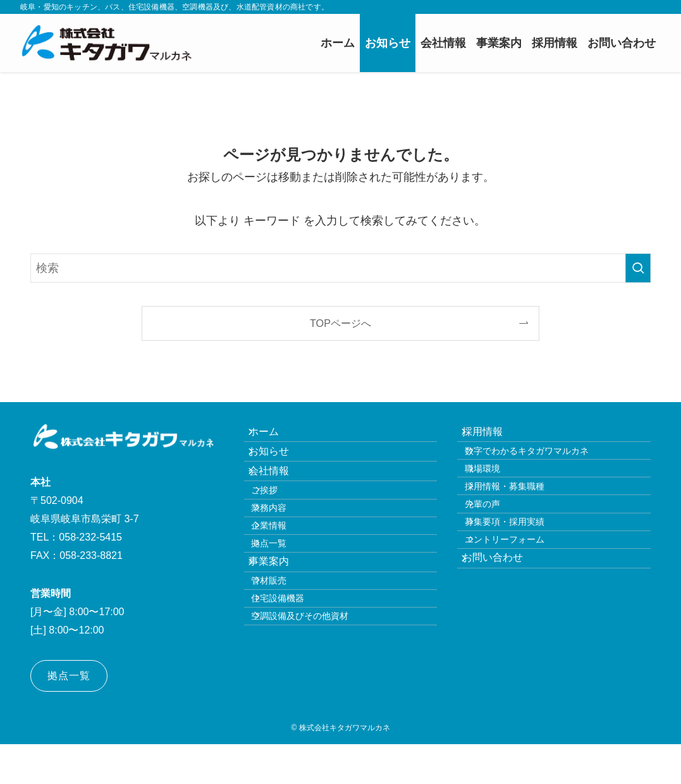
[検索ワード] (340, 268)
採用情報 (493, 437)
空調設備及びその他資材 (316, 718)
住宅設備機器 (293, 690)
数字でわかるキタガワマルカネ (542, 466)
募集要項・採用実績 (520, 574)
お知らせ (279, 467)
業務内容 (285, 553)
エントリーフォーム (520, 601)
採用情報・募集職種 (520, 520)
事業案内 (279, 635)
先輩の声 (498, 547)
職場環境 (498, 493)
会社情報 (279, 497)
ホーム (274, 437)
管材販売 (285, 664)
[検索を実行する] (638, 268)
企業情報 (285, 580)
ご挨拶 (280, 525)
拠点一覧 (285, 607)
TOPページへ (340, 323)
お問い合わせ (503, 629)
